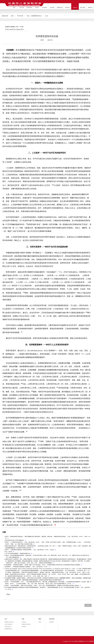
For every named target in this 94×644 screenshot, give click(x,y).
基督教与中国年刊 (26, 624)
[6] (87, 312)
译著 (40, 622)
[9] (57, 387)
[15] (14, 511)
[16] (17, 518)
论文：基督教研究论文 (34, 16)
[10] (32, 391)
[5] (24, 292)
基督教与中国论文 (9, 622)
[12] (39, 441)
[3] (53, 185)
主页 (12, 16)
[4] (27, 224)
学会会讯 (24, 622)
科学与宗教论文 (9, 624)
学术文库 (20, 16)
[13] (20, 490)
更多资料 (52, 622)
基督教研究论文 (9, 629)
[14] (73, 497)
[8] (22, 383)
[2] (3, 132)
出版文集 (24, 627)
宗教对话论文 (8, 627)
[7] (22, 332)
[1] (72, 99)
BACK (88, 605)
